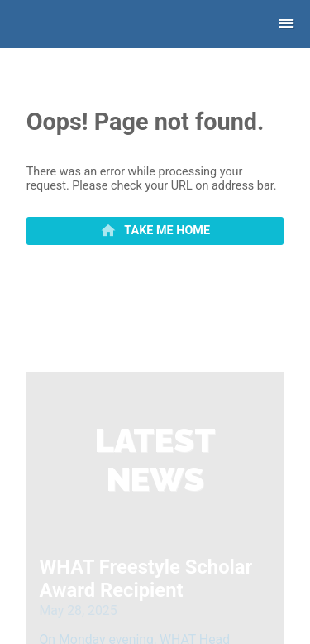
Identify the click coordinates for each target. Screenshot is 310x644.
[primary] (155, 231)
